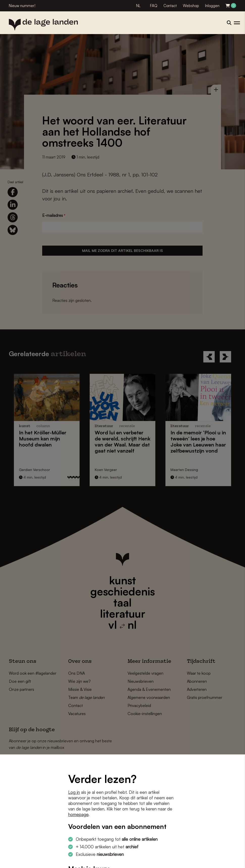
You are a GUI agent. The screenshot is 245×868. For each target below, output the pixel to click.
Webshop (191, 6)
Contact (170, 6)
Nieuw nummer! (22, 6)
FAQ (154, 6)
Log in (74, 792)
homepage (78, 814)
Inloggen (212, 6)
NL (138, 6)
